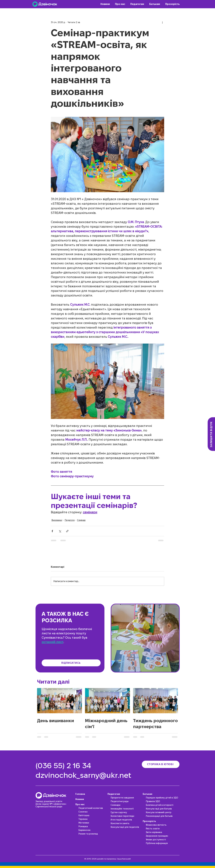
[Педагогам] (124, 794)
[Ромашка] (92, 826)
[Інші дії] (162, 22)
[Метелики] (92, 823)
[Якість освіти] (163, 829)
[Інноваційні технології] (126, 809)
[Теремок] (92, 819)
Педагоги (70, 520)
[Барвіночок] (92, 830)
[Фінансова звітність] (163, 825)
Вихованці (57, 520)
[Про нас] (91, 804)
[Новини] (91, 799)
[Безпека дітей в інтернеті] (163, 805)
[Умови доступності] (163, 840)
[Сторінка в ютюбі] (161, 764)
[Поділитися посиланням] (67, 531)
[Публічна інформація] (163, 843)
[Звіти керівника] (163, 832)
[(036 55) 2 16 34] (65, 766)
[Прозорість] (161, 821)
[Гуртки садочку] (126, 812)
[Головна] (91, 794)
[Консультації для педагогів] (126, 827)
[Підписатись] (71, 663)
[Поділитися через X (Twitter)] (60, 531)
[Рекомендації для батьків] (163, 816)
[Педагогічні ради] (126, 801)
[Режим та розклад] (92, 834)
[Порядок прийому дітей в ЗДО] (163, 798)
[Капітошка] (92, 815)
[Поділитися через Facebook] (52, 531)
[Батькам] (161, 794)
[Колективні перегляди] (126, 816)
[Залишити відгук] (211, 434)
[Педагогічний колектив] (92, 808)
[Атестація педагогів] (126, 820)
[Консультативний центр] (163, 812)
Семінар (81, 520)
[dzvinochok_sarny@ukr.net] (86, 775)
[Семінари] (126, 805)
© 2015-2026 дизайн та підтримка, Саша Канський (107, 859)
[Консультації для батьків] (163, 809)
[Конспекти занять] (126, 823)
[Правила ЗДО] (163, 801)
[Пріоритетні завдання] (126, 798)
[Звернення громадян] (163, 836)
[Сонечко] (92, 812)
